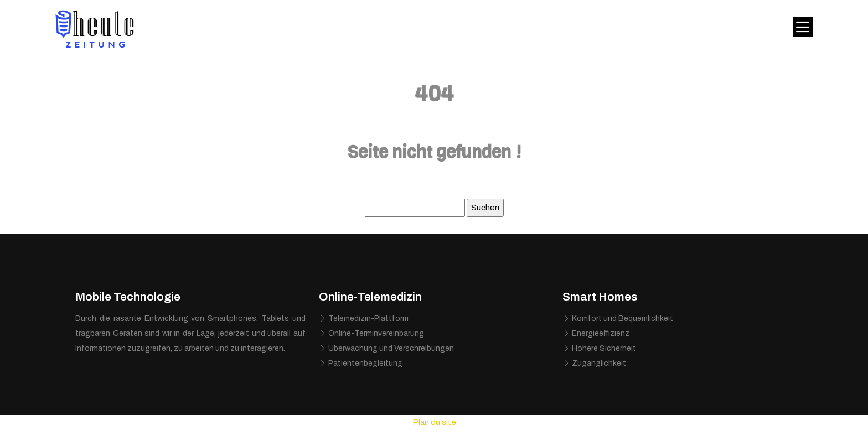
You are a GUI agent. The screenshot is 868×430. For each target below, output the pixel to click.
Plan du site (434, 422)
